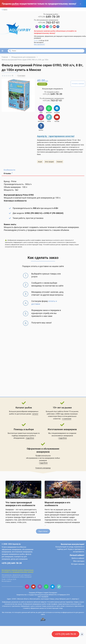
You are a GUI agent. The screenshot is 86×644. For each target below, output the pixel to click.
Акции (40, 162)
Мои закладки (79, 561)
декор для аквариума (19, 559)
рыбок (15, 4)
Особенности (9, 170)
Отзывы (8, 173)
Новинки (59, 162)
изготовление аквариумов (22, 552)
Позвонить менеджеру (43, 468)
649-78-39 (49, 17)
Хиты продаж (49, 162)
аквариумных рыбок (26, 436)
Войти (4, 10)
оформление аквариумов (11, 549)
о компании (67, 419)
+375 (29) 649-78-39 (12, 563)
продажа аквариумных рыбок (13, 554)
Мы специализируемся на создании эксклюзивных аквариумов (62, 434)
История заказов (78, 564)
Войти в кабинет (78, 558)
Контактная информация (10, 566)
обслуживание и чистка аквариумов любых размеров (43, 459)
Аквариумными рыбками (47, 140)
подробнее (30, 438)
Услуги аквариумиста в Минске (14, 547)
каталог (35, 414)
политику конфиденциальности (65, 612)
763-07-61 (49, 23)
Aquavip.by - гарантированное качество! (56, 136)
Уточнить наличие (78, 84)
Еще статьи (43, 531)
